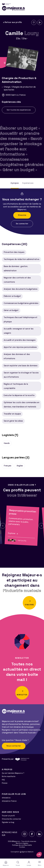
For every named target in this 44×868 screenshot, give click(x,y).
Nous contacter (14, 746)
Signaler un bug (8, 822)
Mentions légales (22, 843)
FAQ (3, 780)
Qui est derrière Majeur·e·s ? (13, 773)
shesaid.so (6, 798)
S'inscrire (22, 215)
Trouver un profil (8, 816)
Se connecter (22, 224)
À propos (15, 183)
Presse (5, 783)
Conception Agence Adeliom (22, 852)
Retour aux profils (12, 22)
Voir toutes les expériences (19, 110)
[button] (3, 526)
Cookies (22, 847)
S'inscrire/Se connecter (11, 819)
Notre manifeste (9, 777)
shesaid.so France (9, 801)
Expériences (28, 183)
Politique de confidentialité (22, 845)
